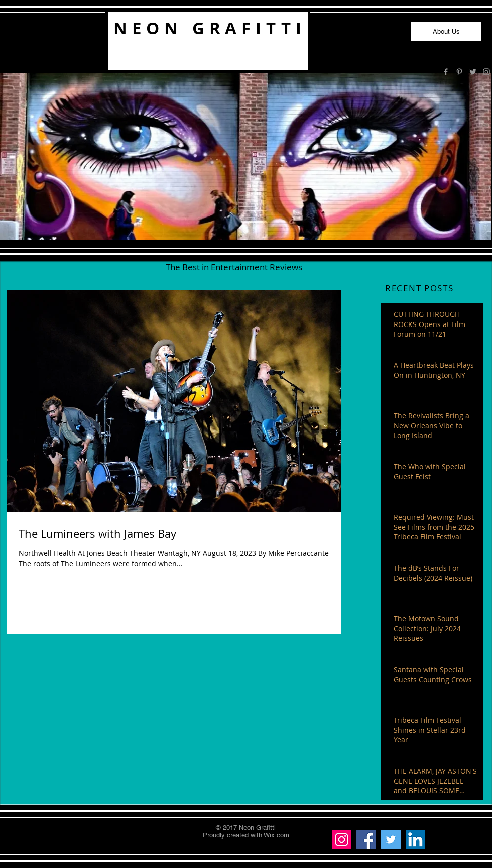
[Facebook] (366, 840)
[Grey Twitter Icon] (473, 72)
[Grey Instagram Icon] (486, 72)
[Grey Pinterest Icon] (459, 72)
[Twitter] (391, 840)
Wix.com (276, 835)
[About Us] (446, 32)
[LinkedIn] (415, 840)
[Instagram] (342, 840)
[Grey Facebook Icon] (446, 72)
